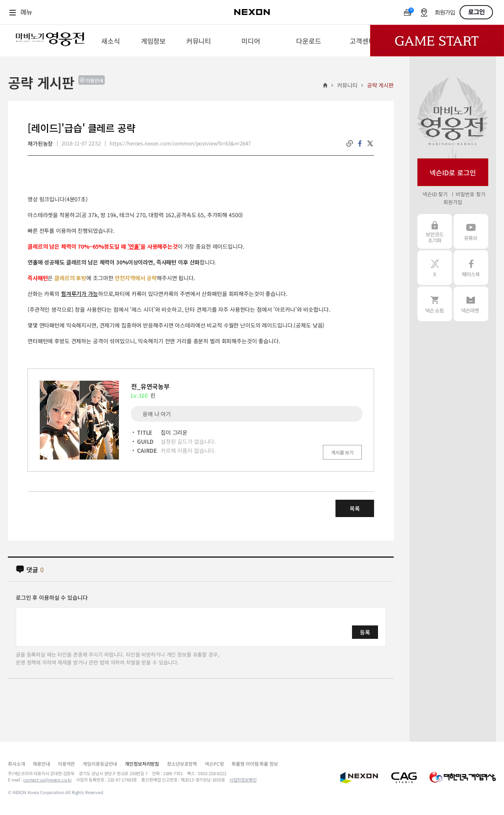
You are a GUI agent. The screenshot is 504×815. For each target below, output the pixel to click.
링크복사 (350, 143)
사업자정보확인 (243, 780)
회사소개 (16, 764)
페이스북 (471, 268)
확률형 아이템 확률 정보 (255, 764)
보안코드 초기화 (435, 231)
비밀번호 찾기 (470, 194)
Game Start (437, 41)
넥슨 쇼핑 (435, 304)
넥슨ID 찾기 (435, 194)
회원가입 (445, 13)
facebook (360, 143)
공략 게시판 (380, 85)
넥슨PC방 (214, 764)
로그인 (476, 12)
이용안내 (94, 80)
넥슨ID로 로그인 (453, 172)
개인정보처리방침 (142, 764)
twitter (370, 143)
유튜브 (471, 231)
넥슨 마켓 (471, 304)
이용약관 (66, 764)
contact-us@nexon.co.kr (47, 780)
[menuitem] (110, 41)
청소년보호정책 (182, 764)
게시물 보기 (342, 452)
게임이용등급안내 (100, 764)
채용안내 (41, 764)
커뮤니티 (347, 85)
